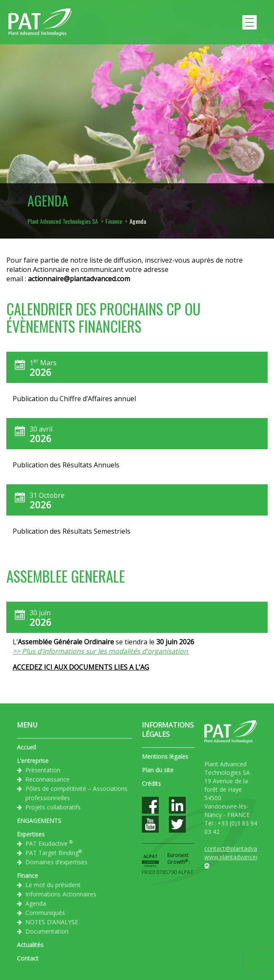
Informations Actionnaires (61, 894)
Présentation (43, 770)
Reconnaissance (47, 779)
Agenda (36, 903)
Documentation (47, 931)
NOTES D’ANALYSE (52, 922)
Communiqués (45, 913)
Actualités (30, 945)
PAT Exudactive (49, 843)
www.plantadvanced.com (239, 857)
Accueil (26, 747)
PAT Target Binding (54, 852)
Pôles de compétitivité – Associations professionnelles (76, 793)
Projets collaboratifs (53, 807)
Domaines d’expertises (56, 862)
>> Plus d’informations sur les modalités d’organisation (101, 651)
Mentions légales (165, 756)
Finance (27, 875)
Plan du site (158, 770)
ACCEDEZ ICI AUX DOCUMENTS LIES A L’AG (81, 667)
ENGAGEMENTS (39, 821)
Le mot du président (53, 885)
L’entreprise (33, 761)
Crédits (151, 783)
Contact (28, 958)
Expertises (31, 834)
